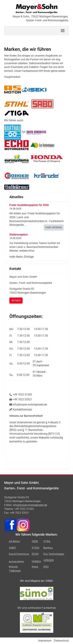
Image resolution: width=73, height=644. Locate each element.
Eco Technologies (54, 554)
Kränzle (13, 567)
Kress (35, 567)
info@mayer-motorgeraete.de (30, 404)
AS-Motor (14, 541)
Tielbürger (15, 571)
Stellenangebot (18, 235)
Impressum (45, 641)
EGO (46, 567)
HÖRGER (49, 560)
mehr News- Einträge (21, 257)
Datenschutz (61, 641)
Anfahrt (16, 300)
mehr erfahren (54, 227)
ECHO (35, 554)
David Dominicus (19, 554)
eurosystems (16, 562)
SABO (12, 548)
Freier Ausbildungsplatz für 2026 (29, 205)
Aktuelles (16, 197)
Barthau (48, 548)
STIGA (35, 548)
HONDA (36, 562)
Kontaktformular (22, 409)
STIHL (47, 541)
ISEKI (35, 541)
